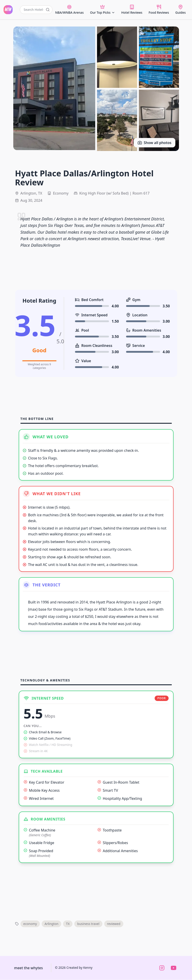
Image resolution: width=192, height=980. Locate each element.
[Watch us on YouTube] (174, 968)
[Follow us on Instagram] (162, 968)
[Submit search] (48, 10)
